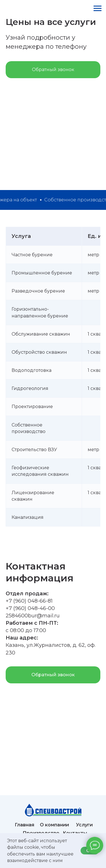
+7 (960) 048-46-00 (30, 608)
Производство (41, 833)
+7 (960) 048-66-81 (29, 601)
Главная (24, 825)
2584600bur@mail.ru (33, 616)
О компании (54, 825)
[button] (53, 70)
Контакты (75, 833)
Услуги (84, 825)
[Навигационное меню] (98, 8)
